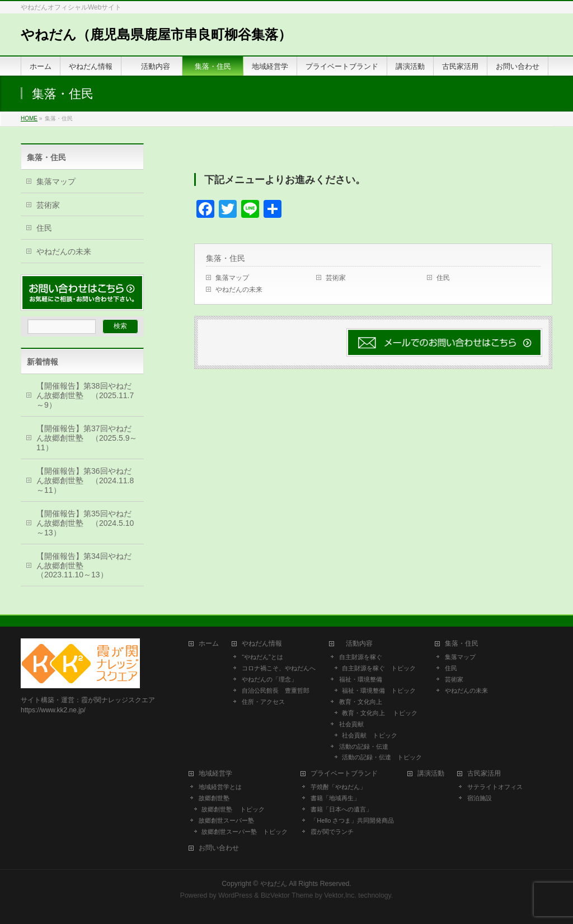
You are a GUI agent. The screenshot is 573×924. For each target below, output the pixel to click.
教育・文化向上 (361, 702)
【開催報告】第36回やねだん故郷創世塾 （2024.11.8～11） (85, 480)
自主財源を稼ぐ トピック (379, 668)
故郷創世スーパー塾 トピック (245, 832)
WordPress (235, 895)
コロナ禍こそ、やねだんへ (279, 668)
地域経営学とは (220, 787)
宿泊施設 (480, 798)
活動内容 (359, 644)
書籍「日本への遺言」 (344, 809)
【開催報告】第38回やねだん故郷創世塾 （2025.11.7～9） (85, 395)
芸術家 (336, 278)
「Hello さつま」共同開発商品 (352, 820)
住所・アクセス (263, 702)
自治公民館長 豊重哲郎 (276, 690)
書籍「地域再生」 (338, 798)
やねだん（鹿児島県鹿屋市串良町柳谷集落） (156, 34)
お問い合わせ (219, 848)
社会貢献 (351, 724)
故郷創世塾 (214, 798)
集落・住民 (229, 258)
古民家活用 (484, 774)
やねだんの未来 (239, 290)
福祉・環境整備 (361, 679)
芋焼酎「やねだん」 (338, 787)
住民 (443, 278)
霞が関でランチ (332, 832)
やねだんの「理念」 (269, 679)
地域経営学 (215, 774)
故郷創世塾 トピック (233, 809)
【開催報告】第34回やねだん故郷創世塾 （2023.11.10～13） (84, 566)
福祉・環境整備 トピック (379, 690)
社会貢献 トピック (370, 735)
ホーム (209, 644)
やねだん (274, 884)
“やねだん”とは (262, 657)
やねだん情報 (262, 644)
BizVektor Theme (287, 895)
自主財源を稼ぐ (361, 657)
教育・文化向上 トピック (380, 713)
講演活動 (431, 774)
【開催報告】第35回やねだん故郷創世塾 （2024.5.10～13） (85, 523)
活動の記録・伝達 (364, 746)
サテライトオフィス (495, 787)
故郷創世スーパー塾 (226, 820)
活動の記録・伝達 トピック (382, 757)
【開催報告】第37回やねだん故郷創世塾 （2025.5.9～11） (87, 438)
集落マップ (232, 278)
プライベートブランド (344, 774)
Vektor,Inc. (340, 895)
